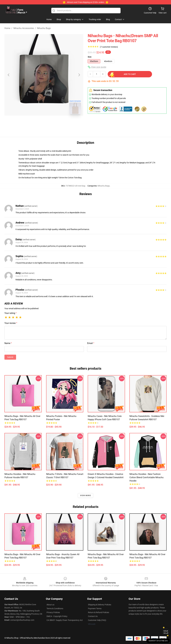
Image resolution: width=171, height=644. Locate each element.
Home (7, 28)
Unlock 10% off (166, 632)
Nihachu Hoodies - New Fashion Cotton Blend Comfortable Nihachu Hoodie (146, 477)
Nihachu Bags (44, 28)
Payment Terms (95, 609)
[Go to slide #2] (51, 123)
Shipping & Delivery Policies (100, 605)
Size (90, 57)
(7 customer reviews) (109, 47)
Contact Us (93, 616)
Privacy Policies (53, 612)
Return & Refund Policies (99, 612)
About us (50, 605)
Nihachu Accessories (24, 28)
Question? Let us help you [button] (158, 641)
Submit (10, 357)
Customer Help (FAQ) (97, 620)
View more (85, 496)
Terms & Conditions (55, 609)
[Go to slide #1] (37, 123)
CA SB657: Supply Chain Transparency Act (65, 620)
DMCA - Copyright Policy (57, 616)
